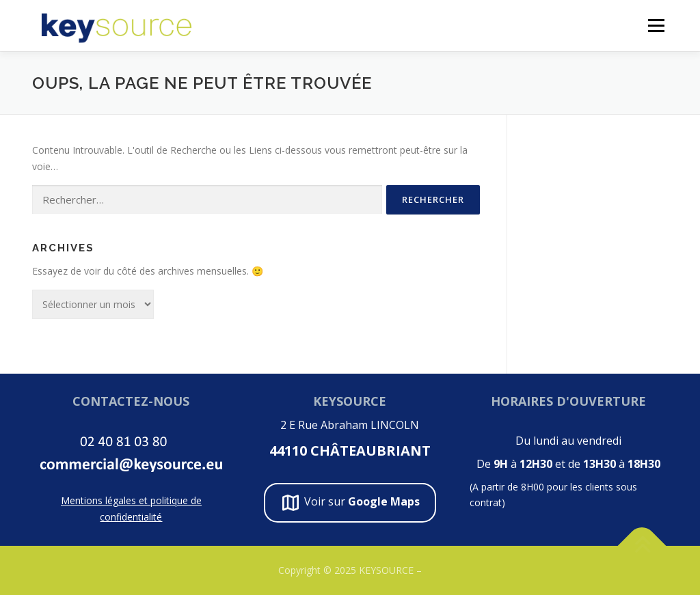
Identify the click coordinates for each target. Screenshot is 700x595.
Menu (656, 26)
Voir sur (350, 503)
